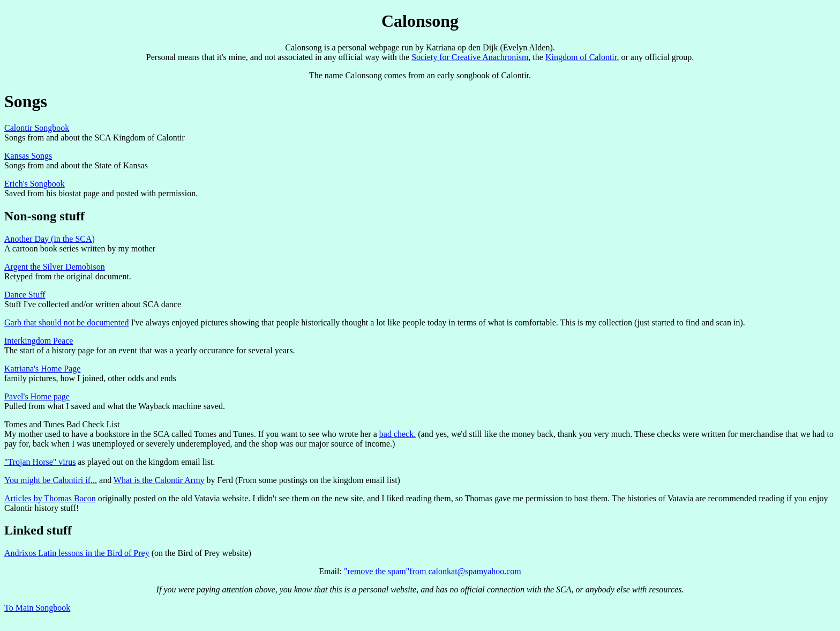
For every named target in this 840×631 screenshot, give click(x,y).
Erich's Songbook (35, 184)
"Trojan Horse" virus (40, 462)
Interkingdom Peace (39, 341)
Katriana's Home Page (42, 369)
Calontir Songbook (37, 128)
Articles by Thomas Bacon (50, 498)
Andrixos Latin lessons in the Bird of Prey (77, 553)
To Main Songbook (37, 608)
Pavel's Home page (37, 396)
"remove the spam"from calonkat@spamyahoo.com (433, 571)
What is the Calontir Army (159, 480)
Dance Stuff (25, 295)
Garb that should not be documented (66, 322)
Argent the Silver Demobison (55, 267)
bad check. (397, 434)
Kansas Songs (28, 156)
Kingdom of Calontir (581, 57)
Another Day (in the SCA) (50, 239)
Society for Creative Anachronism (470, 57)
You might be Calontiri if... (51, 480)
